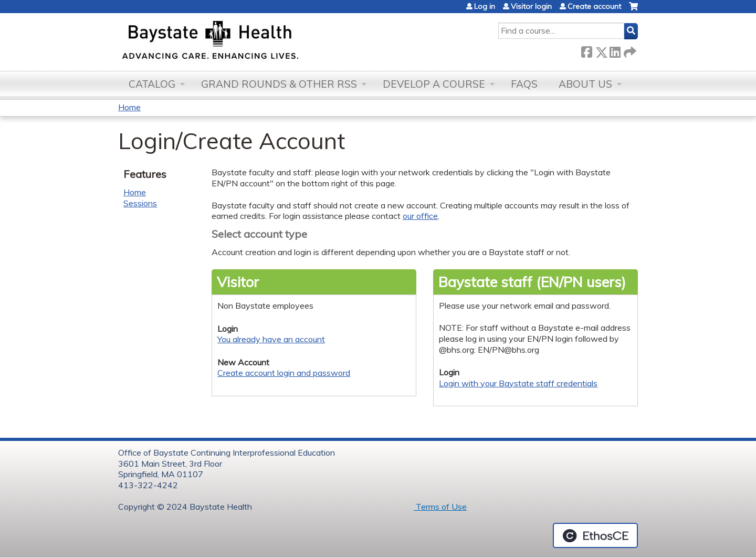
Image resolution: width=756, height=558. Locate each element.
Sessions (140, 203)
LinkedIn (615, 50)
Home (129, 107)
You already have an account (271, 339)
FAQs (524, 84)
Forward (629, 50)
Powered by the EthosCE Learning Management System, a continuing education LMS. (595, 535)
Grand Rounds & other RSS (279, 84)
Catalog (152, 84)
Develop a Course (434, 84)
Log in (485, 6)
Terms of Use (440, 507)
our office (420, 216)
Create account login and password (284, 373)
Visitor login (531, 6)
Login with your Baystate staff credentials (518, 383)
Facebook (586, 50)
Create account (594, 6)
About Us (585, 84)
